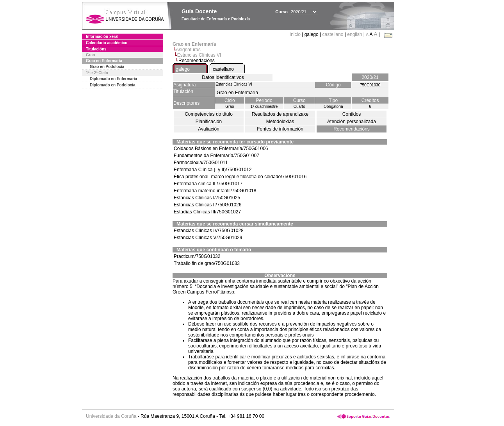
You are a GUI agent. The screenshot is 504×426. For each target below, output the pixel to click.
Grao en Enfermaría (104, 61)
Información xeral (102, 37)
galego (183, 69)
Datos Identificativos (223, 77)
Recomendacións (352, 129)
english (354, 34)
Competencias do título (209, 114)
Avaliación (208, 129)
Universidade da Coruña (111, 416)
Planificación (209, 122)
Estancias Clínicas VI (199, 55)
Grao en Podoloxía (107, 67)
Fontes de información (280, 129)
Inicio (296, 34)
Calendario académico (107, 43)
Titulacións (96, 49)
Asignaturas (188, 50)
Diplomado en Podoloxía (113, 85)
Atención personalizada (352, 122)
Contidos (352, 114)
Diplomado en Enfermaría (113, 79)
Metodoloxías (280, 122)
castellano (333, 34)
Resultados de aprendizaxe (280, 114)
